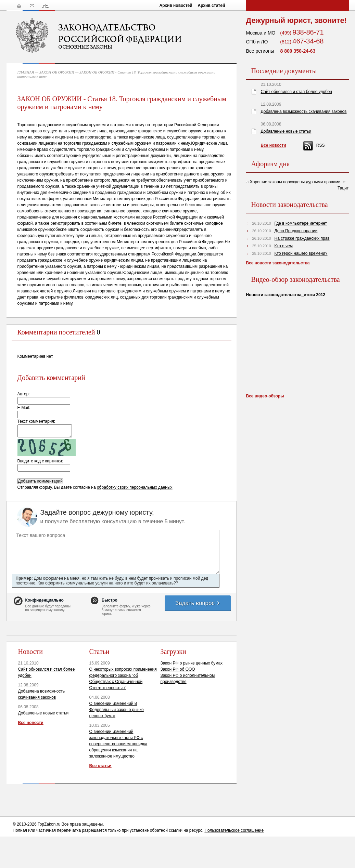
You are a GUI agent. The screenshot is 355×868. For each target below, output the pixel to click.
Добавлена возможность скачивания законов (304, 111)
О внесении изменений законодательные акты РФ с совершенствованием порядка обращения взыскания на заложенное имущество (118, 744)
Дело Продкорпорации (296, 231)
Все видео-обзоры (265, 396)
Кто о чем (284, 246)
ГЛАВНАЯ (26, 72)
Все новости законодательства (278, 263)
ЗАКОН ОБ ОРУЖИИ (57, 72)
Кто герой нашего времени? (301, 253)
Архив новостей (176, 5)
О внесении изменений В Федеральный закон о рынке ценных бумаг (117, 710)
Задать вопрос (198, 603)
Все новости (31, 723)
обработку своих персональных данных (135, 487)
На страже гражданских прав (302, 238)
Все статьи (100, 766)
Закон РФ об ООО (178, 669)
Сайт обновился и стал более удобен (296, 92)
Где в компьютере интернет (301, 223)
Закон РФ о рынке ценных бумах (192, 663)
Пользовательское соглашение (234, 830)
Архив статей (212, 5)
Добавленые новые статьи (43, 713)
